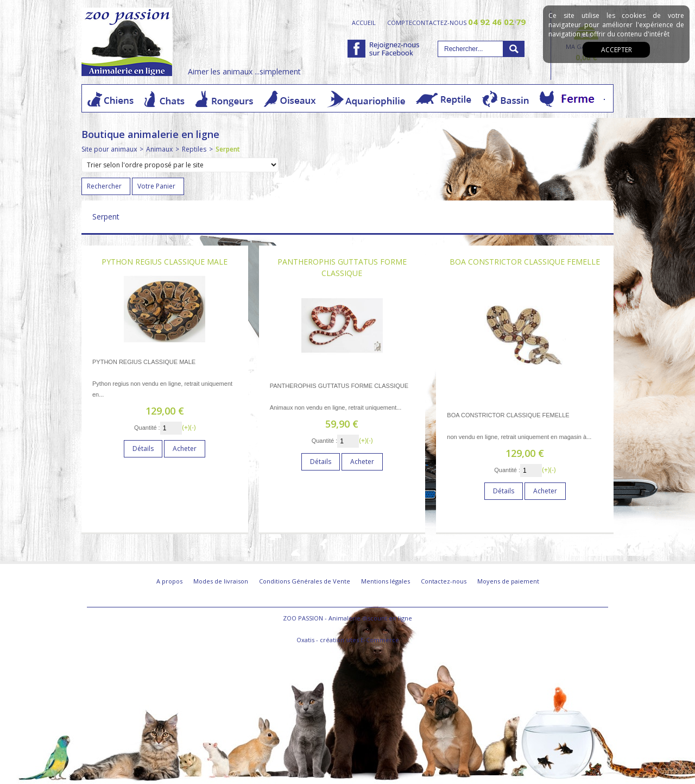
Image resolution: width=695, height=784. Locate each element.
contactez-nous (469, 22)
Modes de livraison (221, 581)
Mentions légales (386, 581)
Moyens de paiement (508, 581)
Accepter (617, 50)
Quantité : (147, 428)
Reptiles (194, 149)
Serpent (228, 149)
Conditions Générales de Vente (305, 581)
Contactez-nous (444, 581)
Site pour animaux (109, 149)
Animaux (159, 149)
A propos (169, 581)
